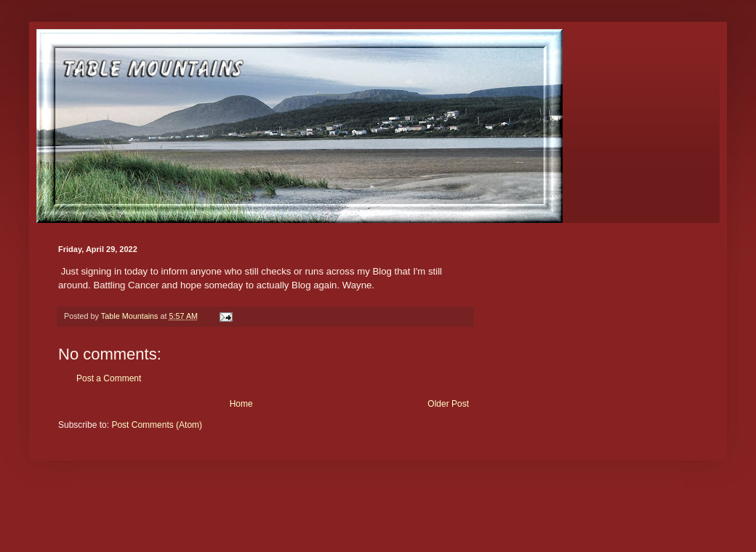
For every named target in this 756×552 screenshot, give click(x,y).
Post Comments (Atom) (157, 425)
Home (241, 404)
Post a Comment (109, 378)
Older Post (448, 404)
